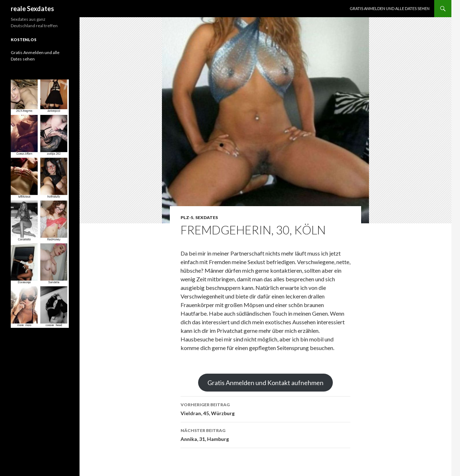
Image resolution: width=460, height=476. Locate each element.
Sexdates (207, 217)
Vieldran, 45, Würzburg (265, 408)
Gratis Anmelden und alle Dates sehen (390, 8)
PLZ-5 (187, 217)
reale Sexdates (32, 9)
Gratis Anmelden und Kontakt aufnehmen (265, 383)
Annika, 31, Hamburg (265, 434)
